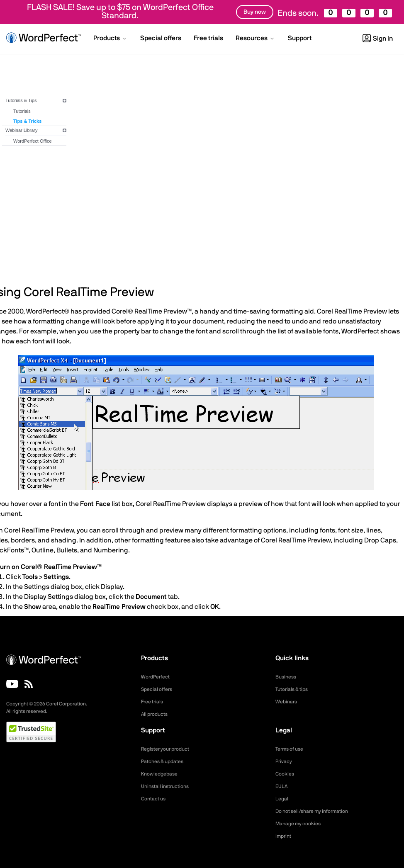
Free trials (154, 702)
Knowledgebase (162, 774)
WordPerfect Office (33, 141)
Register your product (169, 749)
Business (287, 677)
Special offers (159, 689)
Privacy (285, 761)
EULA (282, 786)
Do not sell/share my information (318, 811)
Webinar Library (21, 130)
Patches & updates (166, 761)
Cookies (286, 774)
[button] (111, 39)
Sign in (378, 39)
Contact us (155, 799)
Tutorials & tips (294, 689)
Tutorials (22, 111)
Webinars (288, 702)
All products (157, 714)
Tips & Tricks (27, 121)
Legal (283, 799)
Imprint (285, 836)
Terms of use (292, 749)
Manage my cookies (302, 824)
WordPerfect (158, 677)
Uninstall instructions (168, 786)
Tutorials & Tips (21, 100)
